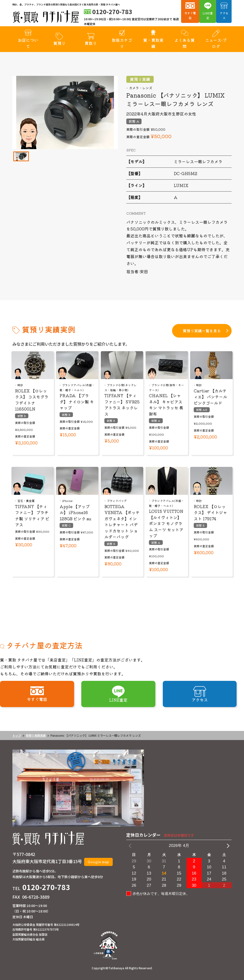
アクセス (224, 15)
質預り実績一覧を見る (202, 331)
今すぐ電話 (190, 15)
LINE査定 (208, 15)
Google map (98, 862)
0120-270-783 (46, 887)
